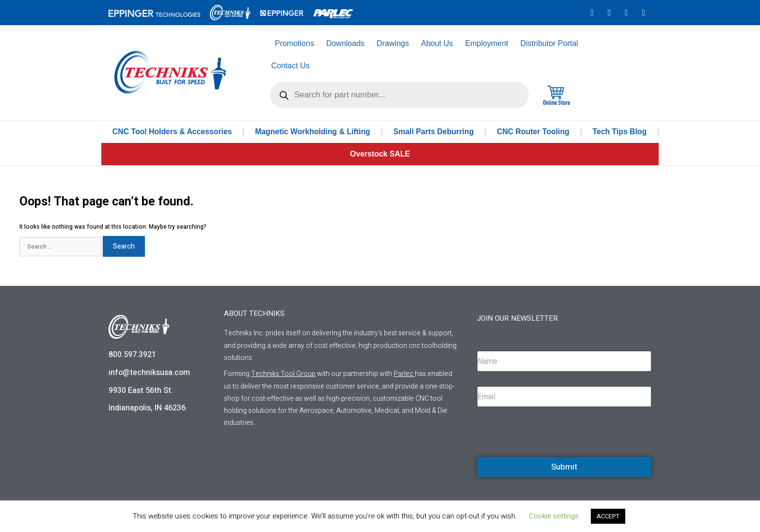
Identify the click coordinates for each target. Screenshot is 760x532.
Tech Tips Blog (620, 132)
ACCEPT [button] (608, 516)
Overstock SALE (380, 154)
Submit (564, 467)
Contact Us (290, 66)
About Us (437, 43)
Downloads (345, 43)
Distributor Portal (549, 43)
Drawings (393, 43)
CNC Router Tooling (534, 132)
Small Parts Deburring (434, 132)
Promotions (294, 43)
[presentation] (551, 455)
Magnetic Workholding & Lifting (313, 132)
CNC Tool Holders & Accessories (173, 132)
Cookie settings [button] (554, 516)
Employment (487, 43)
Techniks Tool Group (283, 374)
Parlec (404, 374)
